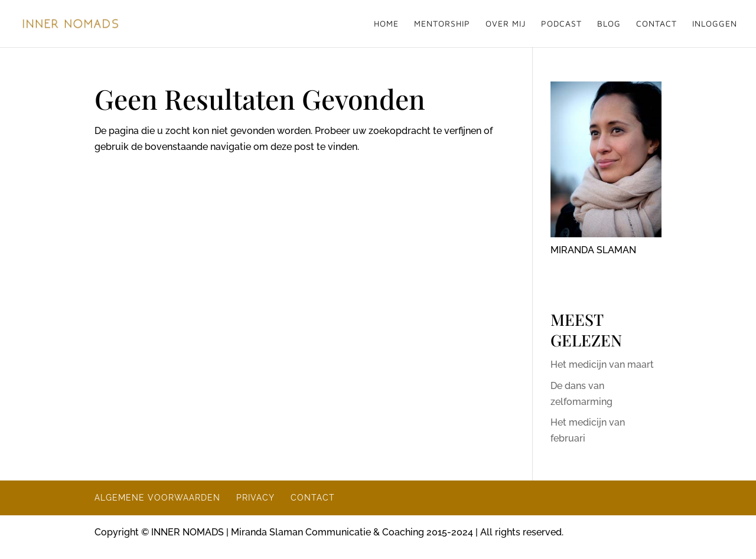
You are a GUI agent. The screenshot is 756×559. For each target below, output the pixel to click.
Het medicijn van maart (602, 365)
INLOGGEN (715, 24)
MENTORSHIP (442, 24)
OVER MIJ (506, 24)
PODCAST (561, 24)
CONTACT (656, 24)
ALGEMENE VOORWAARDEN (157, 498)
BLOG (609, 24)
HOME (386, 24)
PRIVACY (255, 498)
